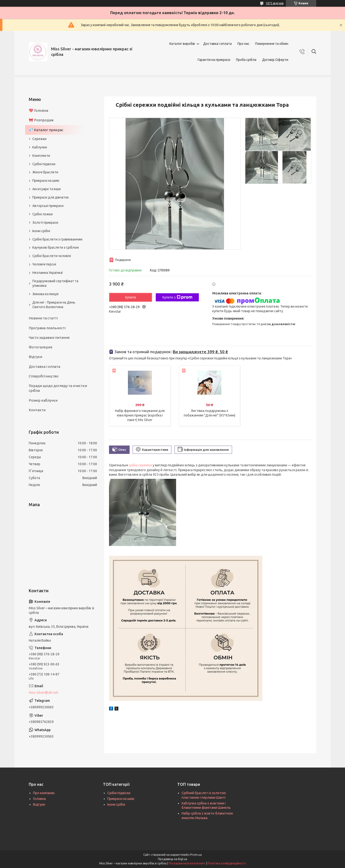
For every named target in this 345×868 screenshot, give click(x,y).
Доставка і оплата (217, 44)
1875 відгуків (275, 3)
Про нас (243, 44)
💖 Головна (38, 110)
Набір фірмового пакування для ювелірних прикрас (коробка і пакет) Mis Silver (140, 415)
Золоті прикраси (45, 223)
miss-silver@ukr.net (43, 692)
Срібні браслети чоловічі (52, 256)
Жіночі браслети (45, 172)
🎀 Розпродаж (41, 120)
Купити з (177, 297)
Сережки (39, 139)
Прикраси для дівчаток (51, 197)
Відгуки (35, 357)
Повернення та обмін (272, 44)
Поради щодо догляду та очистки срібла (58, 388)
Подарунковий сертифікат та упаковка (55, 283)
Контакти (37, 410)
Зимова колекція (45, 294)
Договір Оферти (275, 60)
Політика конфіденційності (227, 863)
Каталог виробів (182, 44)
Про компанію (44, 793)
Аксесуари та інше (47, 189)
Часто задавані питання (49, 337)
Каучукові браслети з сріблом (56, 247)
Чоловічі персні (44, 264)
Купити (131, 297)
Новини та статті (43, 318)
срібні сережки (140, 465)
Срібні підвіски (44, 164)
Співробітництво (44, 376)
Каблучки (40, 147)
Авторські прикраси (48, 206)
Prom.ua (196, 855)
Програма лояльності (47, 328)
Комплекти (41, 156)
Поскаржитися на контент (187, 863)
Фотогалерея (40, 347)
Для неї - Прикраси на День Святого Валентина (54, 305)
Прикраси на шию (46, 181)
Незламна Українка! (48, 273)
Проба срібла (246, 60)
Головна (39, 799)
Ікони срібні (41, 231)
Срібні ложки (43, 214)
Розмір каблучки (43, 400)
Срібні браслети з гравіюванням (57, 239)
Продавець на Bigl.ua (172, 859)
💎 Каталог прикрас (46, 130)
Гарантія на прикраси (214, 60)
